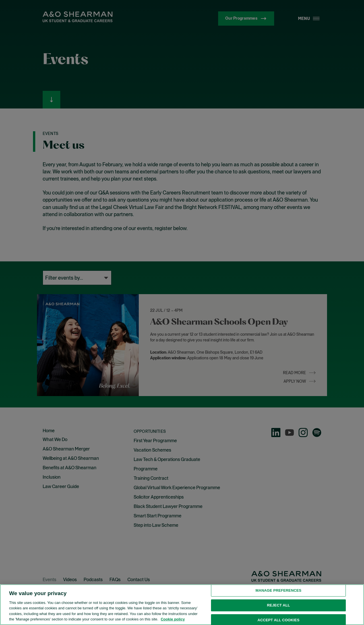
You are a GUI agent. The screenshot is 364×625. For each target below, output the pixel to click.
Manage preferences (279, 617)
